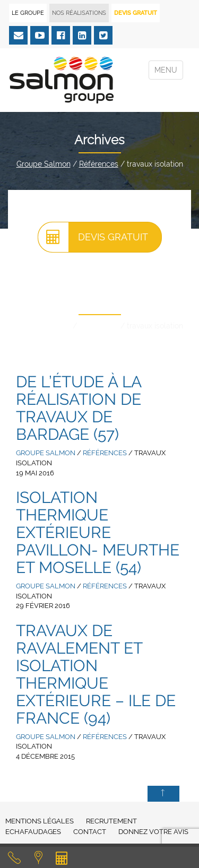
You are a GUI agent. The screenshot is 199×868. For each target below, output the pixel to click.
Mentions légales (40, 821)
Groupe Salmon (44, 164)
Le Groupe (28, 13)
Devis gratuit (93, 237)
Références (99, 164)
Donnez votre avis (153, 832)
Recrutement (111, 821)
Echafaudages (33, 832)
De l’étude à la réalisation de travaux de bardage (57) (79, 408)
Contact (90, 832)
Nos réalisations (79, 13)
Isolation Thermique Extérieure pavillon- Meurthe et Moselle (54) (98, 532)
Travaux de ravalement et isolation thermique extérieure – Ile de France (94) (96, 674)
